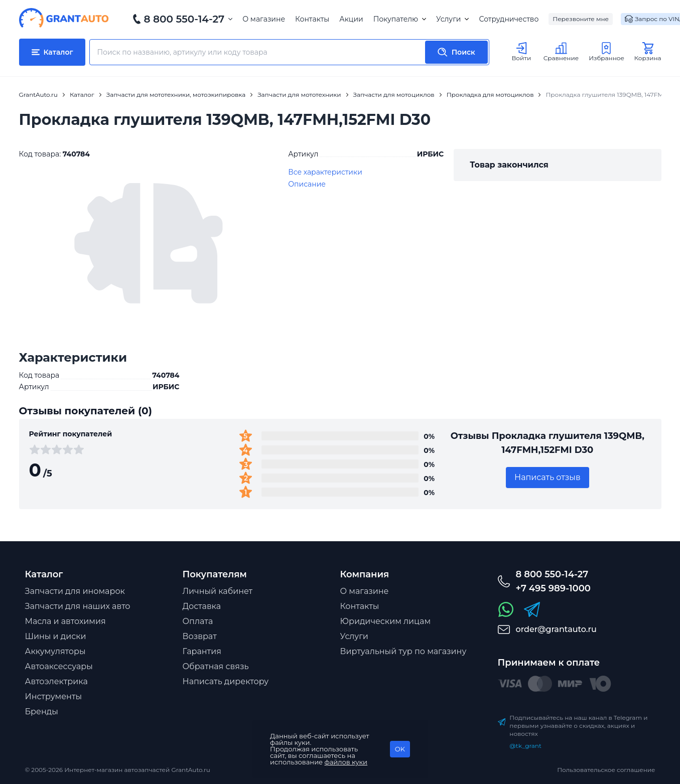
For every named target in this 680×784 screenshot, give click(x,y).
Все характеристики (325, 172)
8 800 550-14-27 (184, 19)
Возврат (200, 636)
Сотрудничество (509, 19)
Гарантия (202, 651)
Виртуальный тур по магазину (403, 651)
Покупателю (400, 19)
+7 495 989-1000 (553, 588)
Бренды (42, 712)
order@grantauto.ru (556, 629)
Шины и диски (56, 636)
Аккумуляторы (55, 651)
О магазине (264, 19)
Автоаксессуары (59, 666)
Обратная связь (216, 666)
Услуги (452, 19)
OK (400, 749)
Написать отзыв (548, 477)
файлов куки (346, 762)
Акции (351, 19)
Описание (307, 184)
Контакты (312, 19)
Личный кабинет (218, 591)
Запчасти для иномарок (75, 591)
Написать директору (226, 681)
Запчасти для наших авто (78, 606)
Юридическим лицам (386, 621)
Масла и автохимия (65, 621)
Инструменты (54, 696)
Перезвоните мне (581, 19)
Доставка (202, 606)
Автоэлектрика (56, 681)
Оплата (198, 621)
